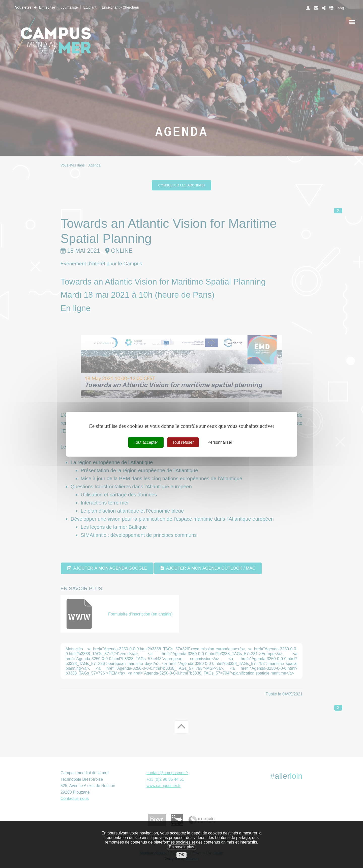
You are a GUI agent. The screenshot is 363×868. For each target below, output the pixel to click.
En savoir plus (182, 857)
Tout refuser (183, 442)
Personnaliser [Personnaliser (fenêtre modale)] (220, 442)
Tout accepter (146, 442)
